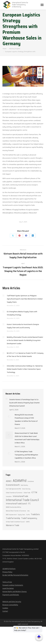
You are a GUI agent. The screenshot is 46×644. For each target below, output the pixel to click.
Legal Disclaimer (8, 588)
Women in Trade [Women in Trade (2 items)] (13, 525)
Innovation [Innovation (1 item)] (9, 497)
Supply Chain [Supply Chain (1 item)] (21, 515)
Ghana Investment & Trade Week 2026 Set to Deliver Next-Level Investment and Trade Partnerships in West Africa (27, 438)
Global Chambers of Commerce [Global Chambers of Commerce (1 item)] (14, 493)
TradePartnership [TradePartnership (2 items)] (13, 518)
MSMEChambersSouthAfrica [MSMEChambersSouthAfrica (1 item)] (13, 507)
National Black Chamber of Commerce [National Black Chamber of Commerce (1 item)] (16, 511)
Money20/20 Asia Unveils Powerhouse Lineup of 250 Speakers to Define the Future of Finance (26, 419)
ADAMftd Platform (9, 569)
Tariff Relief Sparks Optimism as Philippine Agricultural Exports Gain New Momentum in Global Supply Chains (25, 299)
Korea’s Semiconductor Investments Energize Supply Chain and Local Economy (23, 326)
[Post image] (3, 296)
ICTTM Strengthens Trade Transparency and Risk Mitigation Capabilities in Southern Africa (26, 455)
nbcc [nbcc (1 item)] (28, 511)
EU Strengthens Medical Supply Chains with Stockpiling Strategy (22, 313)
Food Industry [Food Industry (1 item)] (24, 485)
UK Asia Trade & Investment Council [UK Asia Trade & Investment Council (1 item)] (15, 522)
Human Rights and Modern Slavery (15, 591)
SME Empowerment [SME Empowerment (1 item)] (11, 515)
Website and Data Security (12, 602)
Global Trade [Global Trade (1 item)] (27, 493)
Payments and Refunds (11, 595)
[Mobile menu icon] (42, 5)
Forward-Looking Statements (13, 585)
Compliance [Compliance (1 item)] (31, 481)
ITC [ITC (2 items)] (29, 504)
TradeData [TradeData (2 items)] (35, 514)
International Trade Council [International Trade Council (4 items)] (22, 500)
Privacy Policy (7, 572)
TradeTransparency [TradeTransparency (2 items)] (29, 518)
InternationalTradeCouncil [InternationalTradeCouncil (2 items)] (16, 504)
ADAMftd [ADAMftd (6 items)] (20, 481)
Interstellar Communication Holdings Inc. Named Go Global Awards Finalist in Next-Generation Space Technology (25, 369)
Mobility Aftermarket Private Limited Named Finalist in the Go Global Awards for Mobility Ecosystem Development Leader (25, 340)
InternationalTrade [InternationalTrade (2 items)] (20, 496)
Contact (5, 611)
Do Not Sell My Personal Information (15, 575)
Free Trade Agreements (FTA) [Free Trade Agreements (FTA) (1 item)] (13, 489)
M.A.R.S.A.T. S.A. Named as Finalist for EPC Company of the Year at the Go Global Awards (25, 355)
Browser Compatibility (10, 605)
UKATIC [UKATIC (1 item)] (28, 522)
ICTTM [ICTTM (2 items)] (34, 492)
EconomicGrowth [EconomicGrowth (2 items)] (13, 485)
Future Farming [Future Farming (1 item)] (26, 489)
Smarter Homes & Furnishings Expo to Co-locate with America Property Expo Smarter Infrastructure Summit (24, 403)
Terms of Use (7, 582)
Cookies (5, 608)
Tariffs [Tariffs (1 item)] (28, 515)
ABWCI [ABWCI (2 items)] (9, 481)
